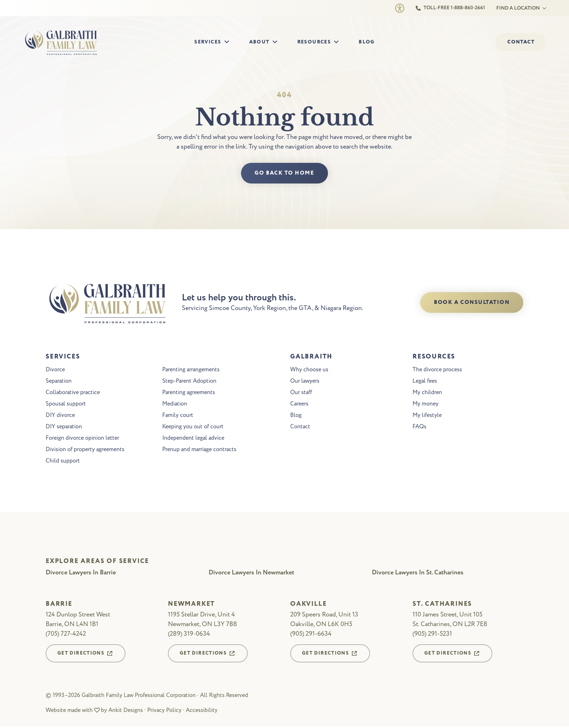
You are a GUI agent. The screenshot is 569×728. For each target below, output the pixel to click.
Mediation (175, 405)
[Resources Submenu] (338, 42)
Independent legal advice (193, 439)
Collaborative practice (73, 393)
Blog (367, 42)
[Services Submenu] (229, 42)
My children (427, 393)
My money (426, 405)
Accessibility (202, 712)
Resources (314, 42)
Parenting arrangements (191, 371)
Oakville (308, 605)
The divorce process (437, 371)
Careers (299, 405)
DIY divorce (60, 416)
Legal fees (425, 382)
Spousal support (66, 405)
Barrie (59, 605)
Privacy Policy (164, 712)
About (259, 42)
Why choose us (309, 371)
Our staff (301, 393)
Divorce (55, 371)
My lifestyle (427, 416)
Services (208, 42)
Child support (63, 462)
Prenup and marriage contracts (199, 450)
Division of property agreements (85, 450)
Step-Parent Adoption (189, 382)
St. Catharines (442, 605)
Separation (59, 382)
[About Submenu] (277, 42)
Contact (300, 428)
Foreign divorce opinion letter (82, 439)
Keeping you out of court (193, 428)
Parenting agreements (189, 393)
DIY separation (64, 428)
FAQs (419, 428)
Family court (178, 416)
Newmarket (191, 605)
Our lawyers (305, 382)
